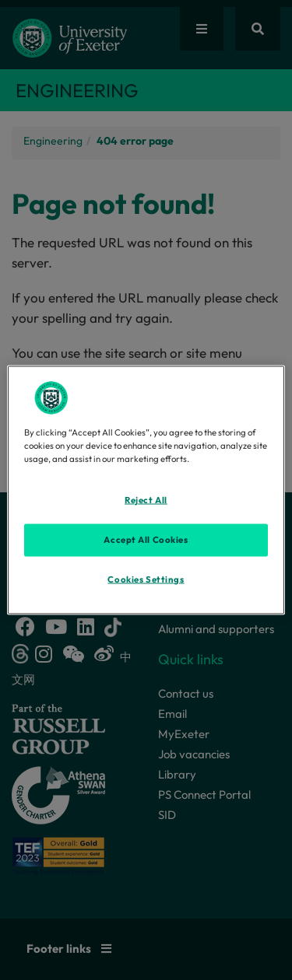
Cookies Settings (146, 579)
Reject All (146, 500)
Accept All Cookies (146, 540)
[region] (146, 490)
